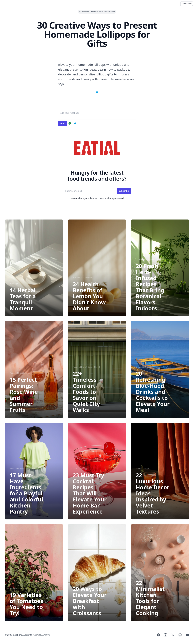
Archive (46, 635)
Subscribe (187, 4)
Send (63, 123)
